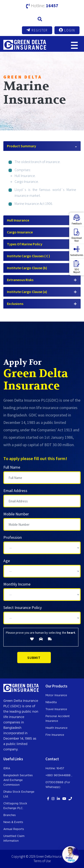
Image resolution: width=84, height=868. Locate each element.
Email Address (15, 491)
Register (37, 30)
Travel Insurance (56, 709)
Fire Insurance (55, 735)
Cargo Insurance (20, 232)
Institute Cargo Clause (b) (27, 268)
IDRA (7, 768)
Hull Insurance (18, 220)
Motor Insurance (56, 695)
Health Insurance (56, 728)
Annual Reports (14, 829)
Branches (10, 815)
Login (67, 30)
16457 (52, 6)
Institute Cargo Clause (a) (27, 292)
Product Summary (22, 146)
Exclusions (15, 304)
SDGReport (77, 267)
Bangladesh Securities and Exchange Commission (18, 780)
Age (7, 561)
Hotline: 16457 (55, 768)
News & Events (13, 822)
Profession (13, 537)
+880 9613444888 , (59, 775)
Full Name (12, 467)
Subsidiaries (77, 251)
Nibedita (51, 702)
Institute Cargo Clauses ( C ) (28, 256)
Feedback (77, 220)
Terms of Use (42, 861)
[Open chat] (71, 855)
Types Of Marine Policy (25, 244)
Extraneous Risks (20, 280)
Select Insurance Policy (23, 607)
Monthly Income (17, 584)
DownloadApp (77, 235)
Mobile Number (16, 514)
